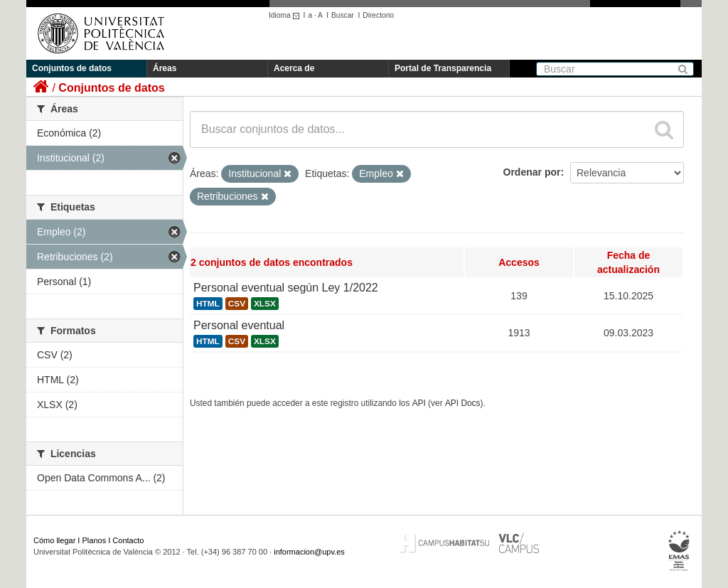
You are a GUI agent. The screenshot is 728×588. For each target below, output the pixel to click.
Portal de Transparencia (443, 68)
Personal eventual (239, 325)
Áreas (165, 68)
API (419, 403)
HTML (208, 304)
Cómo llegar (54, 540)
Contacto (128, 540)
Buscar (343, 15)
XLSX (265, 304)
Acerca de (294, 68)
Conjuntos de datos (72, 68)
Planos (95, 540)
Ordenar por (532, 172)
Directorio (378, 15)
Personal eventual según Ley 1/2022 (286, 288)
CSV (237, 304)
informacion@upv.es (309, 552)
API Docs (463, 403)
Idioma (286, 15)
